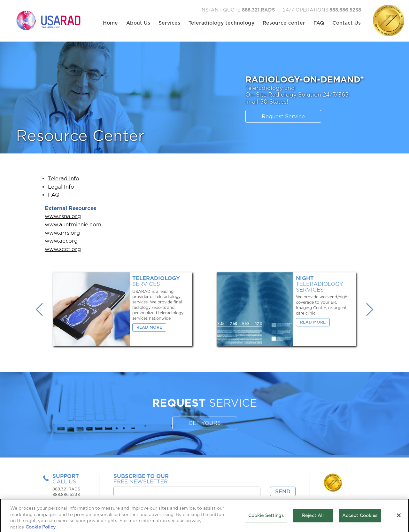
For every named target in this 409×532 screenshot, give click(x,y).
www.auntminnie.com (73, 225)
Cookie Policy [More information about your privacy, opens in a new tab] (41, 529)
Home (110, 23)
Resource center (284, 23)
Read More (149, 327)
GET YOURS (205, 423)
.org (75, 233)
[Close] (399, 517)
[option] (123, 309)
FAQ (319, 23)
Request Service (283, 117)
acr (63, 241)
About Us (138, 23)
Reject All (313, 517)
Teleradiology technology (221, 23)
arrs (64, 233)
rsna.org (70, 216)
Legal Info (61, 187)
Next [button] (370, 309)
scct (65, 249)
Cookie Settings (266, 517)
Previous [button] (39, 309)
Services (169, 23)
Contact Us (347, 23)
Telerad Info (64, 179)
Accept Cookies (360, 517)
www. (52, 216)
